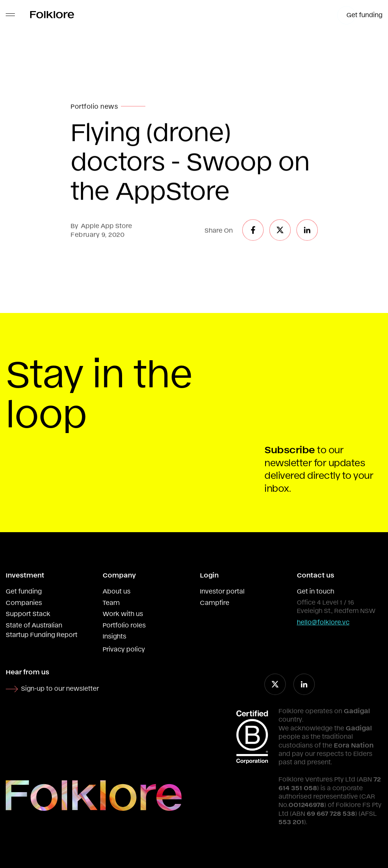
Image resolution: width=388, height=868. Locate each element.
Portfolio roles (124, 625)
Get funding (24, 591)
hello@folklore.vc (323, 622)
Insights (114, 636)
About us (117, 591)
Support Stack (28, 613)
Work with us (123, 613)
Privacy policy (124, 649)
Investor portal (222, 591)
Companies (24, 602)
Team (111, 602)
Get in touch (316, 591)
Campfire (215, 602)
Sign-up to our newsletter (60, 688)
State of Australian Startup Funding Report (42, 630)
